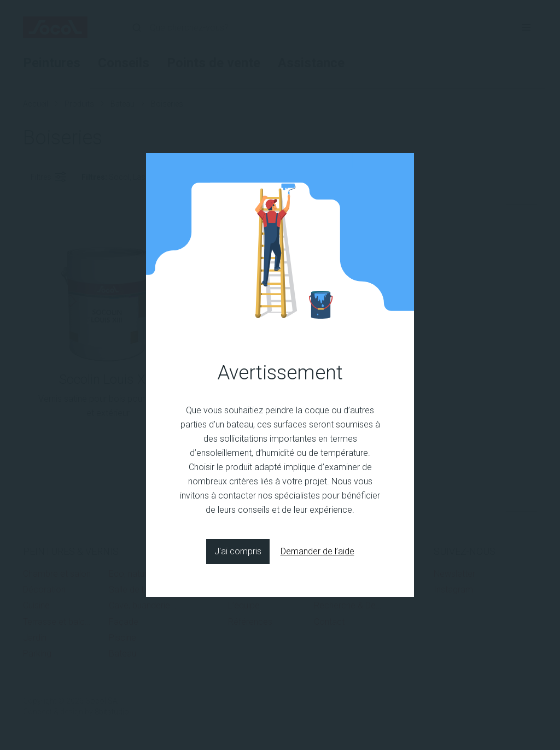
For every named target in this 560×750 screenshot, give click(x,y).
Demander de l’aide (317, 551)
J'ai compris (238, 551)
